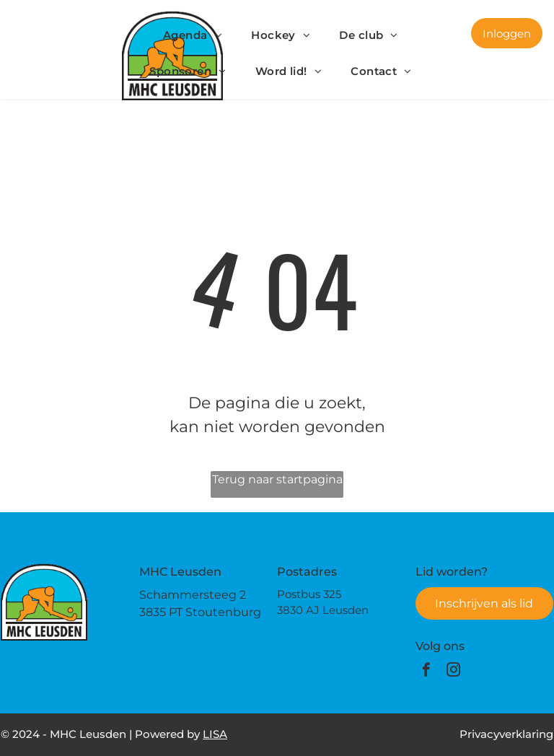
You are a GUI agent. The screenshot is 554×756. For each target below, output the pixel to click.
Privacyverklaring (506, 734)
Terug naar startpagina (277, 479)
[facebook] (426, 672)
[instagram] (453, 672)
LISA (215, 734)
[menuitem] (193, 35)
